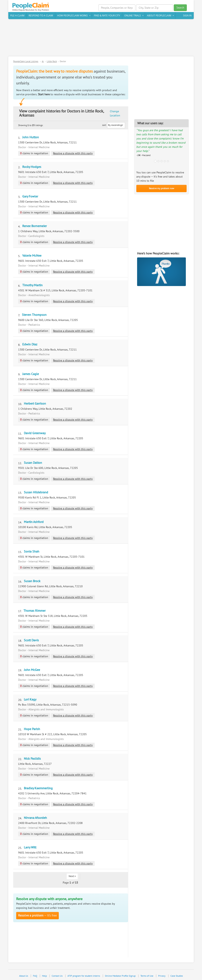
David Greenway (35, 433)
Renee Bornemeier (35, 226)
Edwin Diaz (30, 344)
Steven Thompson (34, 315)
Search (180, 8)
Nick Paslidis (32, 759)
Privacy (162, 976)
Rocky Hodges (32, 167)
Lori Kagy (30, 699)
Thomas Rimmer (35, 611)
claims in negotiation (34, 153)
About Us (24, 976)
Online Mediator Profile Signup (120, 976)
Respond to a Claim (41, 15)
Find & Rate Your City (107, 15)
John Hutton (31, 137)
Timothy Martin (32, 285)
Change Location (115, 113)
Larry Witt (30, 847)
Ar (43, 61)
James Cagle (31, 374)
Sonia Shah (32, 552)
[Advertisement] (101, 39)
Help (44, 976)
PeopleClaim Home (31, 7)
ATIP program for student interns (84, 976)
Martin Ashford (34, 522)
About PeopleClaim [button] (159, 15)
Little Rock (52, 61)
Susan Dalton (33, 463)
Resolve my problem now (162, 188)
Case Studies (177, 976)
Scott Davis (31, 640)
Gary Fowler (30, 196)
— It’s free (37, 915)
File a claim (17, 15)
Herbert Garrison (35, 404)
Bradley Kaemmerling (38, 788)
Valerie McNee (32, 256)
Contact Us (57, 976)
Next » (72, 876)
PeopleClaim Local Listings (26, 61)
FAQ (35, 976)
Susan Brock (32, 581)
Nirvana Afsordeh (35, 818)
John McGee (32, 670)
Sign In (187, 15)
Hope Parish (32, 729)
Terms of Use (147, 976)
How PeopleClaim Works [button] (72, 15)
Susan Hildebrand (36, 492)
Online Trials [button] (133, 15)
